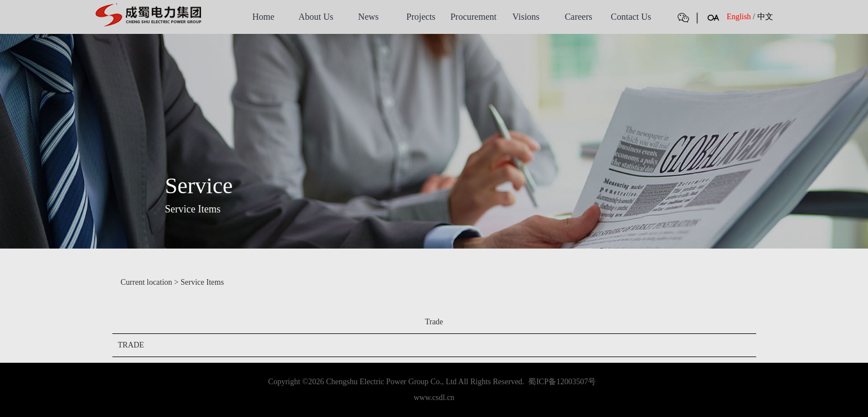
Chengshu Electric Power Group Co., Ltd (391, 382)
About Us (316, 17)
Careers (579, 17)
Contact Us (631, 17)
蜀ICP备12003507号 (562, 382)
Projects (421, 17)
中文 (765, 17)
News (368, 17)
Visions (526, 17)
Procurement (473, 17)
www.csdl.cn (434, 398)
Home (263, 17)
